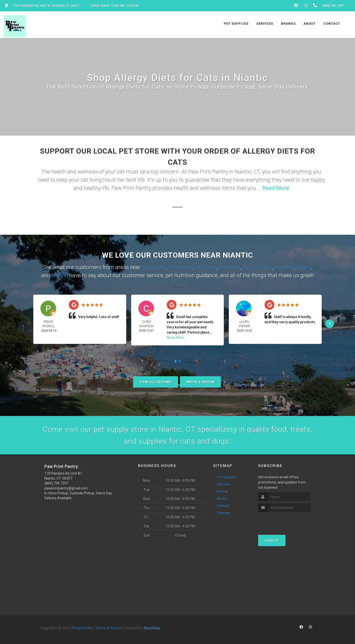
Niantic (60, 275)
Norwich (284, 267)
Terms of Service (109, 628)
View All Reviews (156, 382)
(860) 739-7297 (56, 483)
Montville (230, 267)
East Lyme (154, 267)
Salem (304, 267)
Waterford (180, 267)
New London (257, 267)
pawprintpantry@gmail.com (66, 488)
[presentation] (284, 521)
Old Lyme (206, 267)
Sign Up (272, 540)
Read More (276, 188)
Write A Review (200, 382)
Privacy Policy (83, 628)
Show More (176, 338)
